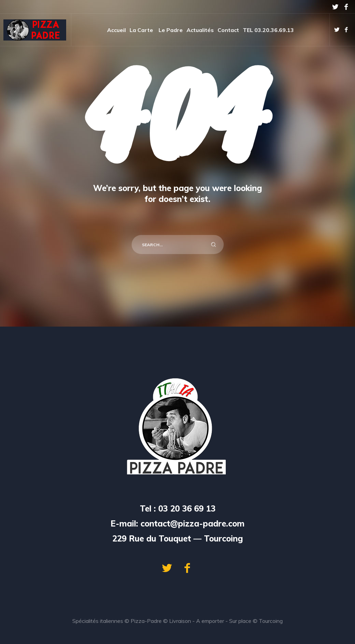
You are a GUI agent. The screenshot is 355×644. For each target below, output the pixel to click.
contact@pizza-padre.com (193, 523)
